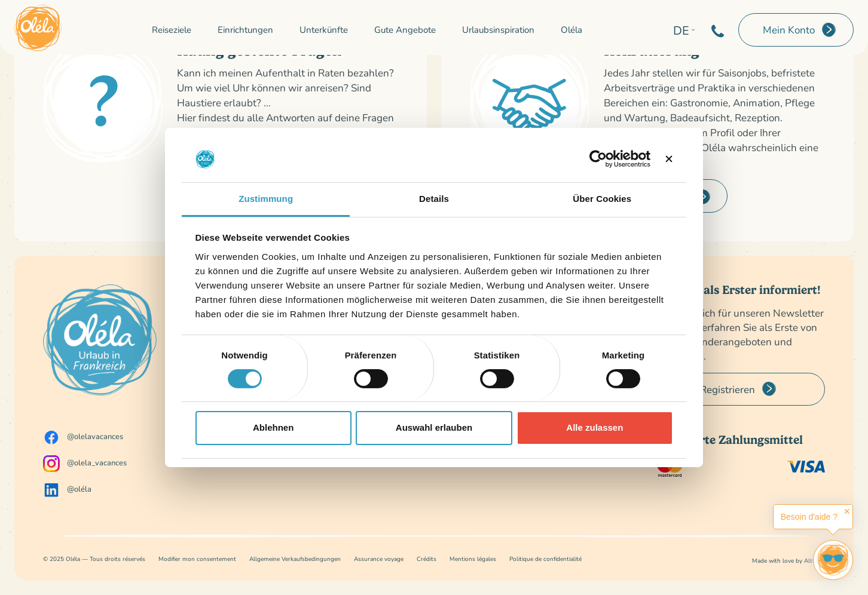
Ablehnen (273, 427)
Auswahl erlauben (434, 427)
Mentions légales (473, 559)
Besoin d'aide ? (809, 517)
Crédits (427, 559)
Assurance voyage (379, 559)
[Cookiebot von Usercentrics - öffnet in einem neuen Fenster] (598, 159)
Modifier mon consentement (197, 559)
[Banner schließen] (669, 159)
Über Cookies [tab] (602, 199)
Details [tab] (434, 199)
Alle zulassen (595, 427)
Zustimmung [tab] (266, 199)
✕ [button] (847, 511)
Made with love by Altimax (788, 561)
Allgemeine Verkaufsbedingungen (295, 559)
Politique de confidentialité (545, 559)
